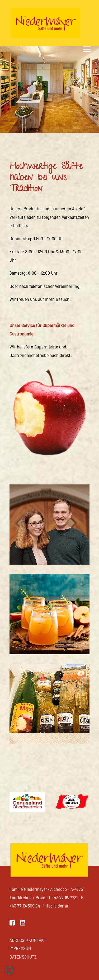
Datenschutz (23, 957)
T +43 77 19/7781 (63, 897)
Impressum (20, 948)
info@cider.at (56, 906)
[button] (12, 924)
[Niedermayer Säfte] (45, 23)
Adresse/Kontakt (28, 940)
